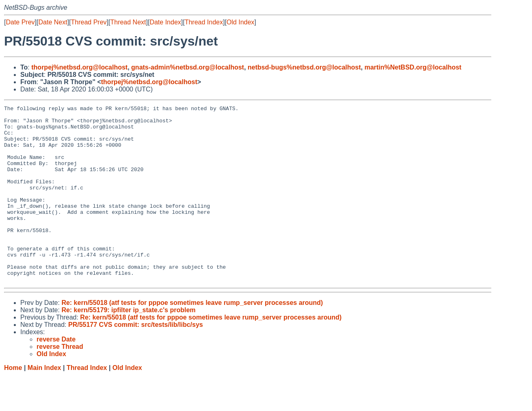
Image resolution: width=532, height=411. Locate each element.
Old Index (240, 22)
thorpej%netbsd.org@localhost (79, 67)
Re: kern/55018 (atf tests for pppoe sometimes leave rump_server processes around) (192, 338)
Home (13, 403)
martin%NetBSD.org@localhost (413, 67)
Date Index (165, 22)
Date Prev (20, 22)
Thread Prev (89, 22)
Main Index (44, 403)
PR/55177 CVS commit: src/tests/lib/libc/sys (136, 360)
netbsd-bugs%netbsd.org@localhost (304, 67)
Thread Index (204, 22)
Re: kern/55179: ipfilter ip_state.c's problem (128, 345)
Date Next (53, 22)
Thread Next (128, 22)
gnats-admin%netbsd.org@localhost (188, 67)
